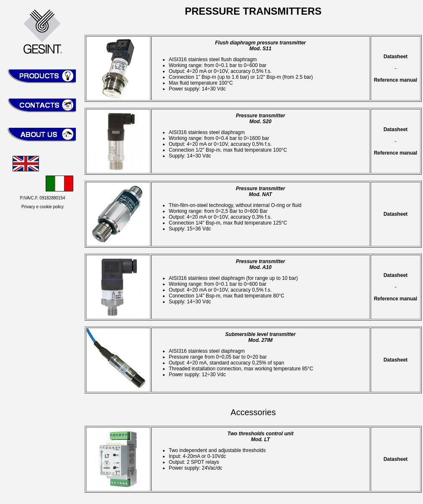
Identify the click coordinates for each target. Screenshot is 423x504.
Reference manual (396, 80)
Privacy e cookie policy (43, 207)
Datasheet (396, 57)
